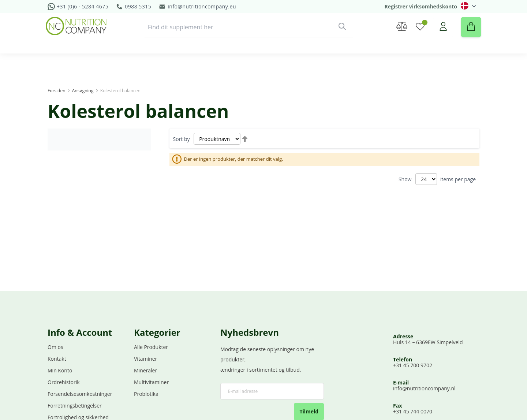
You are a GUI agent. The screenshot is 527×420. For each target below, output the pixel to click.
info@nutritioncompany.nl (424, 389)
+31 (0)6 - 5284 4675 (83, 6)
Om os (55, 348)
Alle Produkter (151, 348)
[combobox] (249, 34)
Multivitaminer (151, 383)
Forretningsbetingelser (75, 407)
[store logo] (78, 33)
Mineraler (145, 371)
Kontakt (57, 360)
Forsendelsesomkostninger (80, 395)
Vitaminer (145, 360)
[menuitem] (74, 63)
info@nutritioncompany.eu (202, 6)
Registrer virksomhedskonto (421, 6)
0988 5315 (138, 6)
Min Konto (60, 371)
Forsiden (57, 91)
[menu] (263, 63)
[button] (468, 6)
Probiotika (146, 395)
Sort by (182, 139)
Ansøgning (83, 91)
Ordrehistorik (64, 383)
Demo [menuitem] (273, 63)
